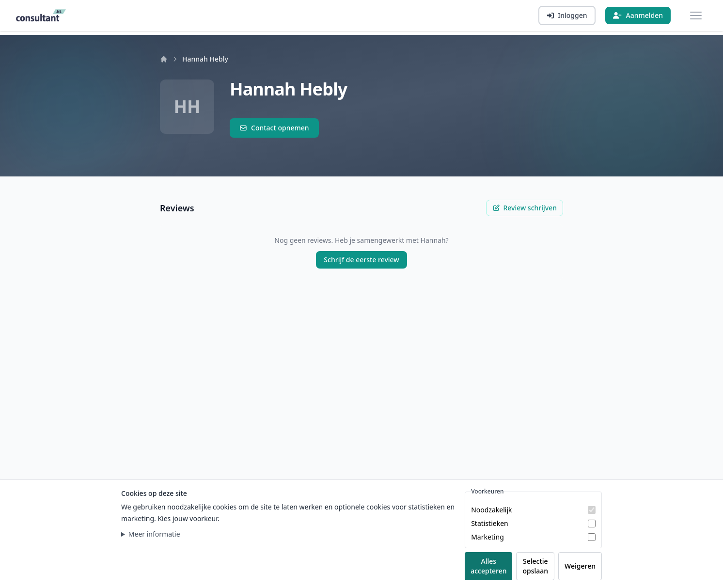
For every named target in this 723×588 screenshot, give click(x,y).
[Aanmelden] (638, 16)
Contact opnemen (274, 128)
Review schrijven (525, 208)
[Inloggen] (567, 16)
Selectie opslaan (535, 566)
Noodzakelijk (491, 510)
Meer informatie (154, 534)
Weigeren (580, 566)
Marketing (487, 537)
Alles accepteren (488, 566)
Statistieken (490, 523)
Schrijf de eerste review (361, 260)
